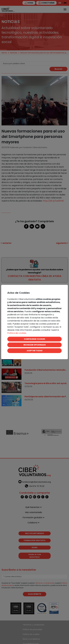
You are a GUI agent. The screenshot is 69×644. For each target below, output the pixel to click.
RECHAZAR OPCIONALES (35, 345)
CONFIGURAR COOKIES (34, 339)
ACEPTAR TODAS (35, 351)
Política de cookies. (17, 333)
